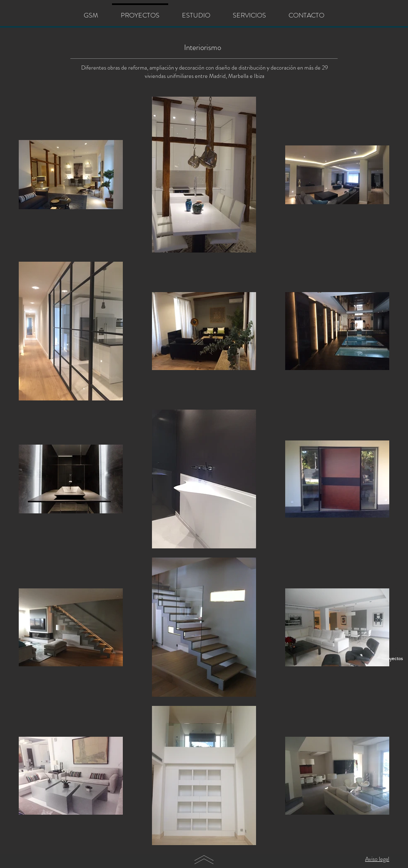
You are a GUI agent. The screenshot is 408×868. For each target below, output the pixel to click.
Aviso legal (377, 859)
